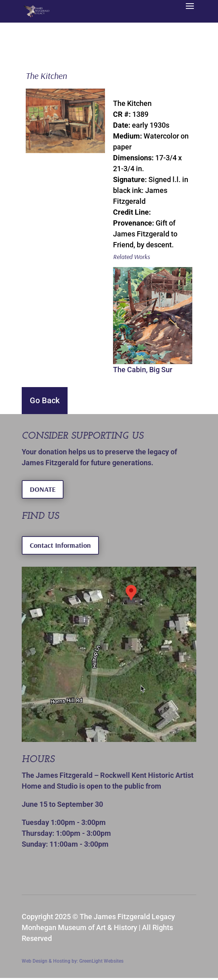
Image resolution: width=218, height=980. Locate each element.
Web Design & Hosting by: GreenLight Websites (73, 961)
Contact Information (60, 545)
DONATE (43, 489)
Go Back (45, 400)
